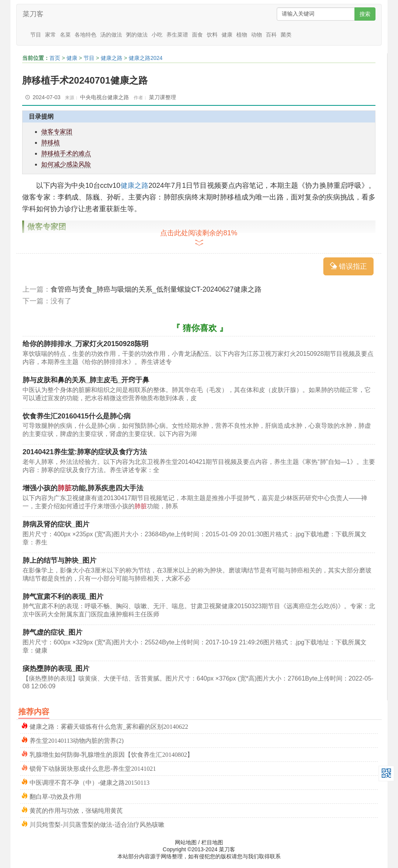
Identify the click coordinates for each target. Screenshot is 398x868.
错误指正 (348, 266)
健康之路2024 (146, 58)
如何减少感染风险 (66, 164)
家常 (51, 35)
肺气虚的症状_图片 (52, 632)
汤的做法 (111, 35)
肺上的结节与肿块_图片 (59, 560)
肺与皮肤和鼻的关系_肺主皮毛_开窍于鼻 (86, 380)
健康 (227, 35)
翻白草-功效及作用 (55, 796)
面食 (197, 35)
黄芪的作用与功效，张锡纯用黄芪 (76, 810)
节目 (36, 35)
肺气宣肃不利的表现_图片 (63, 597)
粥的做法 (137, 35)
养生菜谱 (177, 35)
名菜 (65, 35)
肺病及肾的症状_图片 (56, 524)
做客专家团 (57, 132)
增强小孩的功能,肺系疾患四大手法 (83, 488)
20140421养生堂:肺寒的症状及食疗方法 (85, 452)
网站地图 (186, 842)
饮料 (212, 35)
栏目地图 (212, 842)
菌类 (286, 35)
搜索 (365, 14)
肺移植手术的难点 (66, 153)
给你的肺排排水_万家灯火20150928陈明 (86, 344)
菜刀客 (33, 14)
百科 (271, 35)
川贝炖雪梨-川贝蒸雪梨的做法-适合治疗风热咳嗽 (97, 824)
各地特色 (86, 35)
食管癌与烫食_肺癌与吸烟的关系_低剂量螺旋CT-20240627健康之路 (156, 289)
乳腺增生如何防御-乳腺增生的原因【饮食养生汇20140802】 (111, 754)
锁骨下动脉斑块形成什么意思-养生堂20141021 (93, 768)
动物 (257, 35)
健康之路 (112, 58)
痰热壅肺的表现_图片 (56, 668)
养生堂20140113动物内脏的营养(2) (77, 740)
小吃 (157, 35)
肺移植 (51, 143)
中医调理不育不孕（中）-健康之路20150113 (90, 782)
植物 (242, 35)
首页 (55, 58)
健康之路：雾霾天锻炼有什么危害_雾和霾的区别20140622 (109, 726)
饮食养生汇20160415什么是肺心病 (77, 416)
